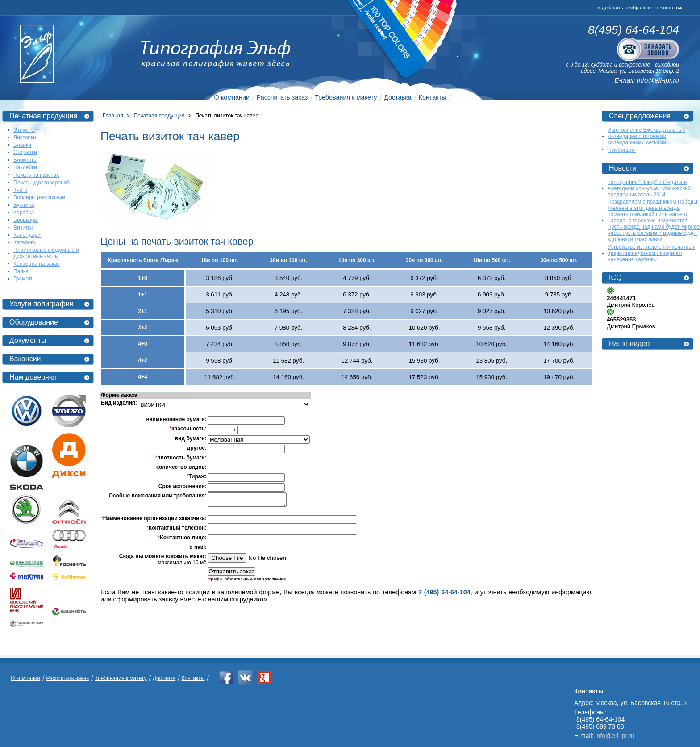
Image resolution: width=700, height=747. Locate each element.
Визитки (23, 228)
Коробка (24, 213)
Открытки (25, 152)
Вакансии (25, 359)
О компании (232, 97)
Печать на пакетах (36, 175)
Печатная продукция (43, 116)
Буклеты (24, 205)
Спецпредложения (640, 116)
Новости (623, 168)
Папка (21, 271)
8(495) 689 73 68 (600, 726)
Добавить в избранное (627, 8)
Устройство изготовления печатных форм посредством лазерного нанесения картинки (651, 253)
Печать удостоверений (42, 183)
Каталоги (25, 242)
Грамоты (24, 279)
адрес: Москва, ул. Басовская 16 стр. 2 (630, 71)
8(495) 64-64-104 (633, 30)
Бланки (22, 145)
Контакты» (672, 8)
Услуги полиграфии (42, 304)
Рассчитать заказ (282, 97)
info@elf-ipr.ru (658, 80)
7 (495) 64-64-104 (444, 595)
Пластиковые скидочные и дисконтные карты (46, 253)
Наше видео (629, 344)
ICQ (615, 278)
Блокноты (25, 160)
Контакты (433, 97)
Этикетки (25, 130)
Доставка (398, 97)
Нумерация (622, 150)
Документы (28, 340)
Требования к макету (346, 97)
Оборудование (34, 322)
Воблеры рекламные (39, 197)
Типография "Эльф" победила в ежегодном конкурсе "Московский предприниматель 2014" (649, 188)
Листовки (25, 138)
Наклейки (25, 167)
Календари (27, 235)
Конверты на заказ (36, 264)
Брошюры (26, 220)
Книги (20, 190)
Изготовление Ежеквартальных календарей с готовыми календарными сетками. (646, 136)
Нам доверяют (33, 377)
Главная (113, 116)
